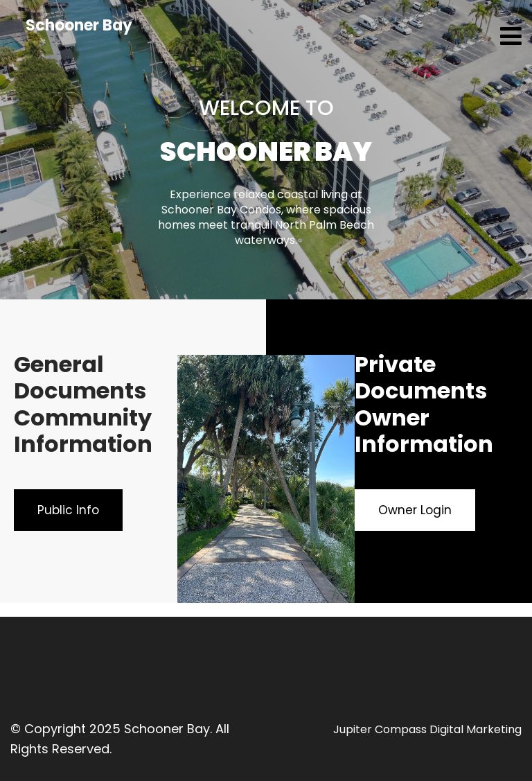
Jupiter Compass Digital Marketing (427, 729)
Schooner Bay (79, 25)
